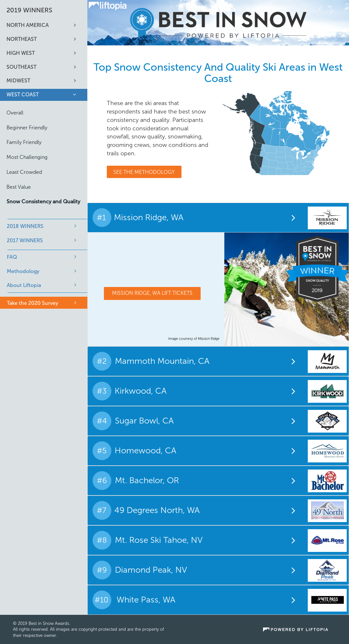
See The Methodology (144, 172)
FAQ (12, 257)
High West (21, 53)
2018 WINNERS (25, 226)
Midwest (18, 81)
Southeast (21, 67)
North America (28, 25)
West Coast (23, 95)
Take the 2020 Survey (32, 303)
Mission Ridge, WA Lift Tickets (152, 293)
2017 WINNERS (25, 240)
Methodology (23, 271)
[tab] (218, 218)
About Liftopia (24, 285)
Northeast (22, 39)
